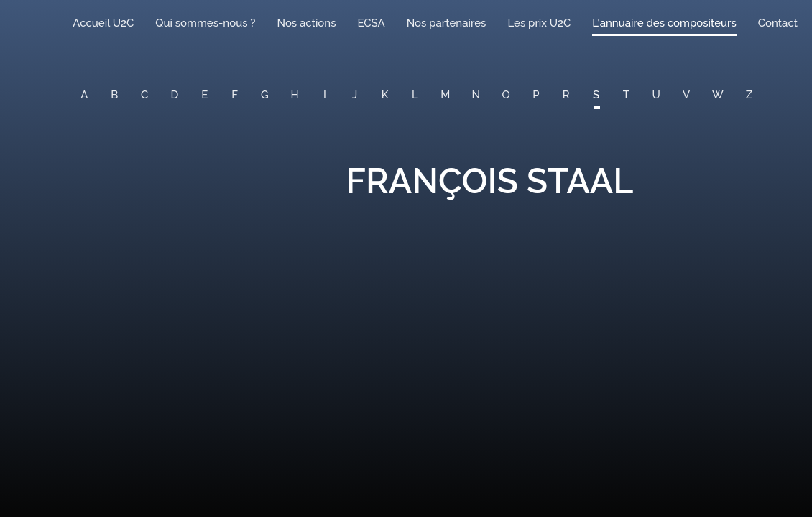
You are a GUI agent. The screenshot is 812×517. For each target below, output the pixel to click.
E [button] (204, 95)
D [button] (175, 95)
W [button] (718, 95)
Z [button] (749, 95)
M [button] (445, 95)
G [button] (265, 95)
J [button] (355, 95)
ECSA (372, 23)
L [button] (415, 95)
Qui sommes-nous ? (205, 23)
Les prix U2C (539, 23)
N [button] (476, 95)
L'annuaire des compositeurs (664, 23)
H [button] (295, 95)
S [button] (596, 95)
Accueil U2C (103, 23)
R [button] (566, 95)
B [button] (114, 95)
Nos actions (306, 23)
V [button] (686, 95)
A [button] (84, 95)
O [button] (506, 95)
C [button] (144, 95)
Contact (778, 23)
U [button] (656, 95)
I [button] (325, 95)
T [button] (626, 95)
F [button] (235, 95)
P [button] (536, 95)
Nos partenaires (447, 23)
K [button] (385, 95)
